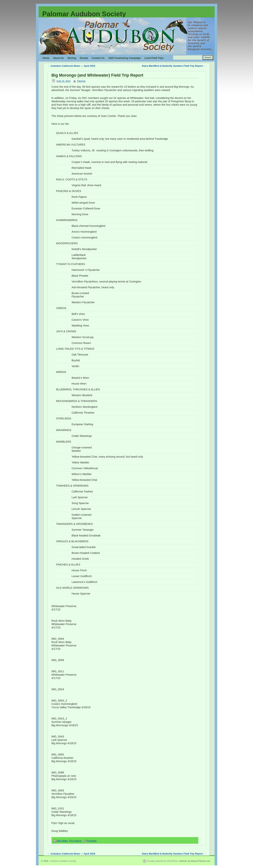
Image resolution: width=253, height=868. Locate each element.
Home (46, 58)
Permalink (91, 841)
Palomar (81, 81)
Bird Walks (63, 841)
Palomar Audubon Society (84, 14)
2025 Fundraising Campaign (125, 58)
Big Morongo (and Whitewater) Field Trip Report (97, 75)
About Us (59, 58)
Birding (72, 58)
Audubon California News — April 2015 (71, 66)
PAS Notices (75, 841)
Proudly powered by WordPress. (163, 861)
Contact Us (98, 58)
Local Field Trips (154, 58)
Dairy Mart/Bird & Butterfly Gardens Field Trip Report (174, 66)
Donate (84, 58)
